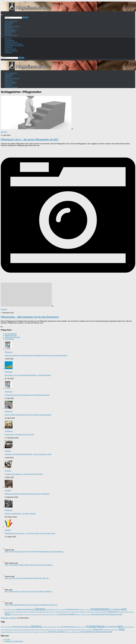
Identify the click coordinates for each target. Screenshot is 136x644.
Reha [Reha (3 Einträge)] (8, 614)
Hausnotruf (9, 28)
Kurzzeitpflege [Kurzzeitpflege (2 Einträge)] (115, 609)
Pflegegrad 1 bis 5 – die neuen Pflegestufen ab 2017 (30, 139)
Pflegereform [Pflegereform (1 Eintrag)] (104, 612)
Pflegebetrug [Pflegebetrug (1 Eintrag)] (82, 612)
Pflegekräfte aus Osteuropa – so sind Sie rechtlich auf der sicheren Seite (30, 533)
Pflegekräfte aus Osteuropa (14, 46)
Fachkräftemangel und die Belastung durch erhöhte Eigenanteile (27, 395)
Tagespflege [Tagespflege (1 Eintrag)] (40, 615)
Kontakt (7, 640)
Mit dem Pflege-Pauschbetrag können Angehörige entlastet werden (28, 415)
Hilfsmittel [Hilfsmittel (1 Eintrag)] (82, 610)
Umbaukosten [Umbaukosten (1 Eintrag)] (46, 615)
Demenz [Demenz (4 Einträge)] (40, 609)
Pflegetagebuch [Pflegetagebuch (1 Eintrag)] (122, 612)
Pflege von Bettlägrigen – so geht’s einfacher (20, 514)
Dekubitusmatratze (11, 35)
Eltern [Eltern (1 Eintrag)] (59, 610)
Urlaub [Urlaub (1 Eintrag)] (56, 615)
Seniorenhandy (10, 32)
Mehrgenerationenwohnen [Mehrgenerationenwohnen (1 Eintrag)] (22, 612)
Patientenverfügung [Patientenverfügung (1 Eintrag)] (51, 612)
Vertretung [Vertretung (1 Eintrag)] (78, 615)
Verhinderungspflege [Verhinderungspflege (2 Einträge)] (67, 614)
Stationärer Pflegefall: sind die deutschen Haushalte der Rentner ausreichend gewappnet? (36, 355)
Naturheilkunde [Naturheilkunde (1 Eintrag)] (32, 612)
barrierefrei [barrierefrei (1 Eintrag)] (14, 610)
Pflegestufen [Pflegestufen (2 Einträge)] (113, 612)
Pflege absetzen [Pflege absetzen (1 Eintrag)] (75, 612)
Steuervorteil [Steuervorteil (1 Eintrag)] (34, 615)
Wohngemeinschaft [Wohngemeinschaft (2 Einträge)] (114, 614)
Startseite (8, 39)
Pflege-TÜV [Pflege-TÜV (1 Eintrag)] (68, 612)
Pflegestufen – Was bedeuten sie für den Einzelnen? (30, 317)
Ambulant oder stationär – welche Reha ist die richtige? (24, 474)
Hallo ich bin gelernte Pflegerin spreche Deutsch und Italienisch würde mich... (32, 605)
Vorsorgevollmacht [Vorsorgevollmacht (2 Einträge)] (98, 614)
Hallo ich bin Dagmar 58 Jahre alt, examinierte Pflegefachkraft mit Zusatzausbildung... (34, 552)
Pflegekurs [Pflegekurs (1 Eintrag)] (98, 612)
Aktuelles (4, 132)
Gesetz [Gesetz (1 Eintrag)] (62, 610)
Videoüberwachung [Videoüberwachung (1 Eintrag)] (85, 615)
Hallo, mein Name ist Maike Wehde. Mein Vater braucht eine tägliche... (29, 565)
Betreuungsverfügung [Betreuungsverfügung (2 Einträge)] (25, 609)
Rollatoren (8, 25)
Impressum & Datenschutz (14, 641)
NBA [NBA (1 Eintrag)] (37, 612)
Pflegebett (8, 33)
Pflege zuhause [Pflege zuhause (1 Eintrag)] (130, 612)
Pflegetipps (9, 47)
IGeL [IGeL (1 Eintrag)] (85, 610)
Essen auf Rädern (11, 21)
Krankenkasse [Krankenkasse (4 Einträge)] (100, 609)
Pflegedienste (9, 40)
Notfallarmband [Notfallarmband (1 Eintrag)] (42, 612)
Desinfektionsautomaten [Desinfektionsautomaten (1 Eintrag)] (52, 610)
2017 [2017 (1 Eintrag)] (6, 610)
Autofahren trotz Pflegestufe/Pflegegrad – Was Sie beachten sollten (28, 454)
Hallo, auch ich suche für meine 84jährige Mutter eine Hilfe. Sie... (27, 578)
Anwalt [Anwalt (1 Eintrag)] (9, 610)
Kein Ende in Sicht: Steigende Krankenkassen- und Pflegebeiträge (28, 375)
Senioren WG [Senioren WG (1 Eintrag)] (27, 615)
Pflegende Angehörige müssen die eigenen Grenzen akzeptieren (27, 494)
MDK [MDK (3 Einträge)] (124, 609)
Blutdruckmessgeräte (12, 26)
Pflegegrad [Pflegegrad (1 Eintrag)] (93, 612)
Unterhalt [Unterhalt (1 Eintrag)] (52, 615)
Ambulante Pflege (11, 42)
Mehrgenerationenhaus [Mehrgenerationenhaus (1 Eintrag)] (10, 612)
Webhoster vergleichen (9, 618)
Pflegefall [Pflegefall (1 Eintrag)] (88, 612)
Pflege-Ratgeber (10, 49)
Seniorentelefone (11, 30)
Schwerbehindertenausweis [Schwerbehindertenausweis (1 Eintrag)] (17, 615)
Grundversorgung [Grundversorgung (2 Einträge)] (72, 609)
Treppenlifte (9, 23)
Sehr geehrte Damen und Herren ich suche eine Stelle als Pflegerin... (29, 591)
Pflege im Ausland (11, 51)
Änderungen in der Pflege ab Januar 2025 (19, 435)
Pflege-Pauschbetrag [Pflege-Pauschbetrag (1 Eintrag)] (60, 612)
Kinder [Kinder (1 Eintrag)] (89, 610)
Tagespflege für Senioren (13, 44)
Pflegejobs (8, 53)
